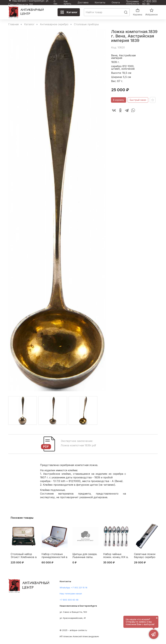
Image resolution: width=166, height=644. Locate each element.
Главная (13, 24)
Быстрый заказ (138, 100)
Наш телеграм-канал (71, 594)
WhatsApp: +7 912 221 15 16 (73, 588)
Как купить (67, 3)
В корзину (119, 100)
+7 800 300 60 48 (149, 3)
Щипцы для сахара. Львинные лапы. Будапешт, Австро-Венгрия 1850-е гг (85, 556)
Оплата (116, 3)
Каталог (69, 12)
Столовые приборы (86, 24)
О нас (55, 3)
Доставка (83, 3)
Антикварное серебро (54, 24)
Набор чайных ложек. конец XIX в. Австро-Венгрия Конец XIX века (116, 556)
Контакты (100, 3)
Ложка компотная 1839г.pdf (78, 445)
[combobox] (107, 12)
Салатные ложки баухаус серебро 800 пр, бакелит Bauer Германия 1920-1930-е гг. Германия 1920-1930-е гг (145, 556)
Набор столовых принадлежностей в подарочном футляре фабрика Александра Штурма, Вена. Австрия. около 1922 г (54, 556)
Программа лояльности (133, 3)
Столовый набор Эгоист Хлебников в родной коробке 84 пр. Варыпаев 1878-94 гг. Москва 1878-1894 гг (24, 556)
